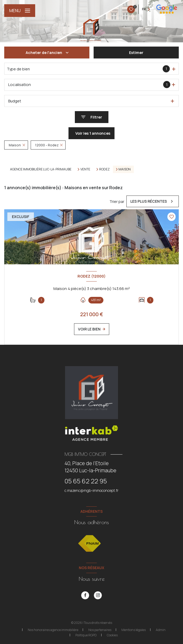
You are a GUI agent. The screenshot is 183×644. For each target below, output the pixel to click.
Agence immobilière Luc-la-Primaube (41, 169)
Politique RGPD (86, 635)
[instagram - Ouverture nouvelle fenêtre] (98, 595)
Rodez (104, 169)
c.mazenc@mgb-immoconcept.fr (91, 490)
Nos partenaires (100, 630)
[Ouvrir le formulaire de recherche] (92, 117)
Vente (85, 169)
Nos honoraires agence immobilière (53, 630)
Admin (161, 630)
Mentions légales (134, 630)
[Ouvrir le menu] (20, 11)
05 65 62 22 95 (86, 481)
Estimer (136, 53)
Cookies (112, 635)
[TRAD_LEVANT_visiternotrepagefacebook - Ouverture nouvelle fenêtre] (85, 595)
